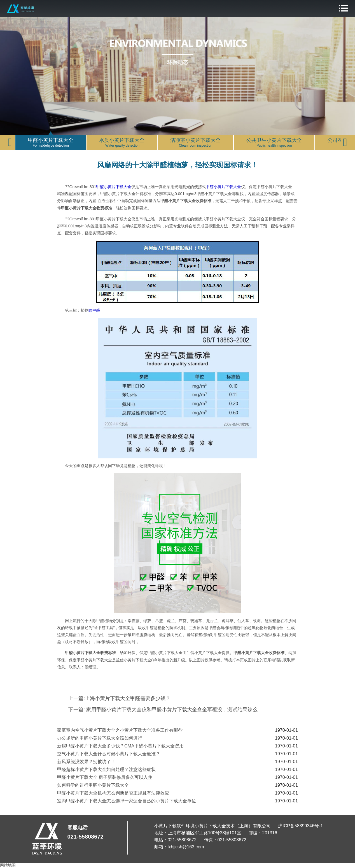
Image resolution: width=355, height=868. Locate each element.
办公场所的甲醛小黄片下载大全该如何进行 (100, 738)
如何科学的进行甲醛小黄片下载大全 (93, 785)
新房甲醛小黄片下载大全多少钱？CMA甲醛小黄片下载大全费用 (120, 746)
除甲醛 (94, 310)
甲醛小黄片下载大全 (114, 187)
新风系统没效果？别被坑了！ (86, 762)
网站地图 (8, 865)
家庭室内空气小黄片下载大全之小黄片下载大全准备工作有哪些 (120, 730)
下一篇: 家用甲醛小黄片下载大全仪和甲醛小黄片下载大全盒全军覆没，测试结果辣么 (163, 710)
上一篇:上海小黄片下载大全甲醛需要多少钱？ (119, 698)
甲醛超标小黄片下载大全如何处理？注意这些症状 (106, 769)
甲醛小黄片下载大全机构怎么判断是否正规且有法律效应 (113, 793)
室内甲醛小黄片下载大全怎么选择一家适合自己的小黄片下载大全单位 (127, 801)
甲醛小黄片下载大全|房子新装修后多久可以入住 (105, 777)
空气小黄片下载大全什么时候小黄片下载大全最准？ (109, 754)
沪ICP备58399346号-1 (300, 826)
